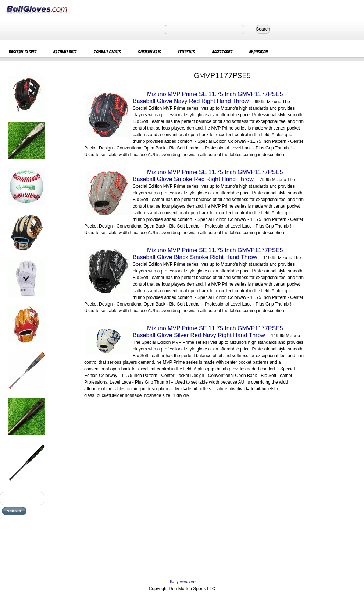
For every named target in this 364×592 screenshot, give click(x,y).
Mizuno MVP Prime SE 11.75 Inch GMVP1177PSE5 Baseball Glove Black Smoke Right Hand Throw (208, 254)
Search (263, 29)
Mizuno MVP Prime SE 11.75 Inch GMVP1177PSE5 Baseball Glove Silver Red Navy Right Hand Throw (208, 332)
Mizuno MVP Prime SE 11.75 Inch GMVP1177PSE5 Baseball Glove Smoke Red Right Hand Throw (208, 176)
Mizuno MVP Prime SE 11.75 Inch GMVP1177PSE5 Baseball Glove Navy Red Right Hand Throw (208, 98)
